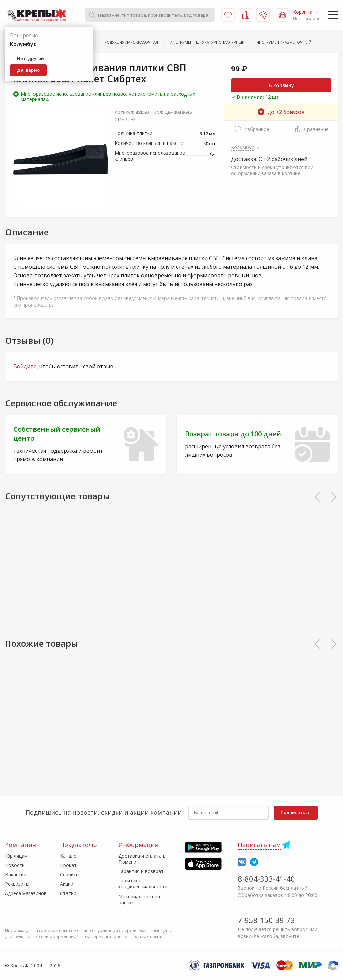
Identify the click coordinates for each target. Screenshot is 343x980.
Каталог (69, 856)
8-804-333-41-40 (266, 879)
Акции (67, 884)
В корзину (281, 85)
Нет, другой (30, 58)
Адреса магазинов (26, 893)
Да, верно (28, 70)
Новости (15, 865)
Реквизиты (17, 884)
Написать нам (259, 845)
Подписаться (296, 812)
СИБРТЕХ (125, 120)
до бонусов (281, 112)
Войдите (25, 366)
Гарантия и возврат (141, 871)
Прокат (68, 865)
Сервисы (70, 875)
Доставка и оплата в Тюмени (142, 859)
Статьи (68, 893)
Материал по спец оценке (139, 899)
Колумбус (243, 147)
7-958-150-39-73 (266, 920)
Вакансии (16, 875)
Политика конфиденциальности (143, 884)
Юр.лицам (16, 856)
